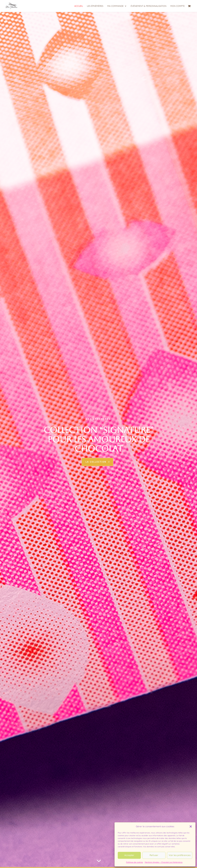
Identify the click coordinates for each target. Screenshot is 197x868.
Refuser (154, 855)
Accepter (129, 855)
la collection (96, 462)
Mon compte (178, 6)
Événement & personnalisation (149, 6)
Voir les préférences (180, 855)
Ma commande (115, 6)
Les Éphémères (95, 6)
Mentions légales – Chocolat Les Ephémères (164, 862)
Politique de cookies (135, 862)
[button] (191, 826)
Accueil (79, 6)
